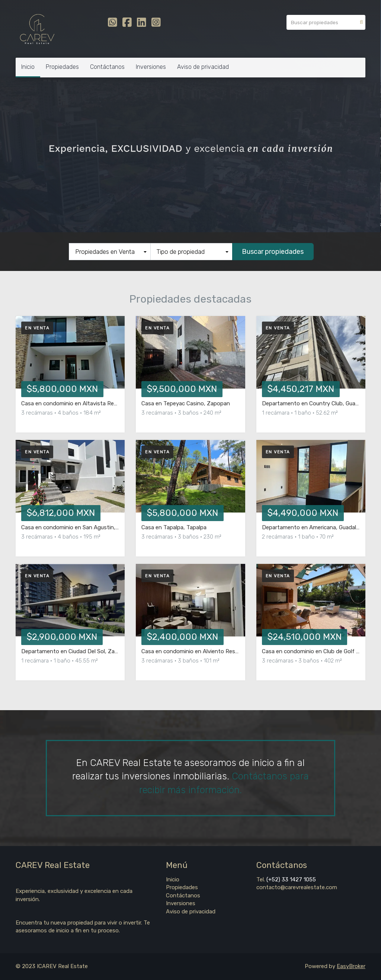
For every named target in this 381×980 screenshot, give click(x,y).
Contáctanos (107, 67)
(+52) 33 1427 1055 (290, 880)
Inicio (28, 67)
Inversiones (151, 67)
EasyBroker (351, 966)
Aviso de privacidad (203, 67)
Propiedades (62, 67)
